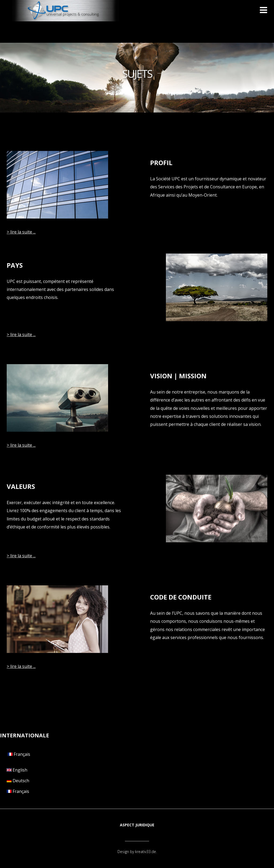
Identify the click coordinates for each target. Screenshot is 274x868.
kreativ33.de (146, 852)
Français (18, 754)
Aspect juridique (137, 825)
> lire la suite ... (21, 232)
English (17, 770)
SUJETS (137, 74)
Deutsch (18, 781)
